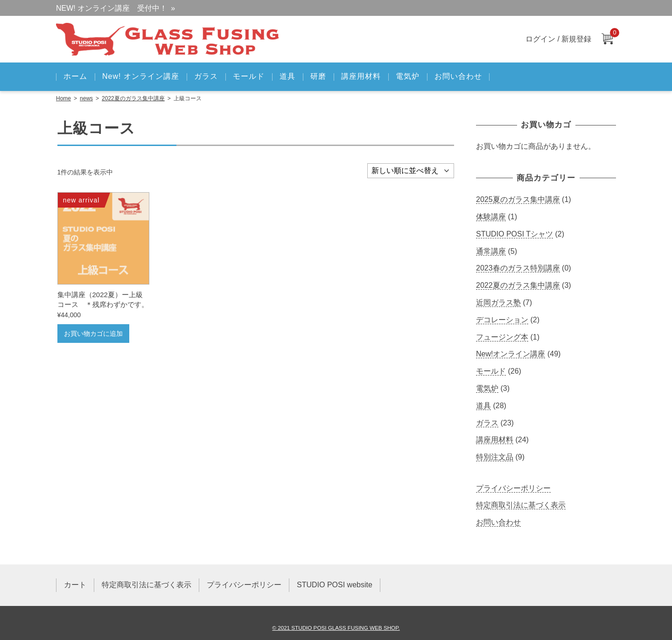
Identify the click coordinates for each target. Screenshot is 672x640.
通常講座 (491, 251)
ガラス (206, 76)
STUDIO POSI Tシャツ (514, 234)
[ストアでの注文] (411, 171)
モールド (249, 76)
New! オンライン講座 (141, 76)
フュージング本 (502, 337)
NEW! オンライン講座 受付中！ (112, 8)
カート (75, 585)
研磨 (318, 76)
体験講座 (491, 217)
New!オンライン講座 (511, 354)
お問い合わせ (458, 76)
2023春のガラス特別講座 (518, 268)
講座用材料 (361, 76)
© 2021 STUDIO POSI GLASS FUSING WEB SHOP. (336, 628)
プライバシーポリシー (513, 488)
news (86, 98)
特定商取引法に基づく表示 (521, 505)
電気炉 (408, 76)
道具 (287, 76)
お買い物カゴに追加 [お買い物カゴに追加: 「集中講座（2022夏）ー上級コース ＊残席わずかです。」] (93, 334)
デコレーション (502, 320)
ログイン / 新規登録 (558, 39)
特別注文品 (495, 457)
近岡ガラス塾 (498, 303)
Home (63, 98)
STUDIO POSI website (335, 585)
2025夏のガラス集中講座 (518, 199)
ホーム (75, 76)
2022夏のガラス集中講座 (133, 98)
